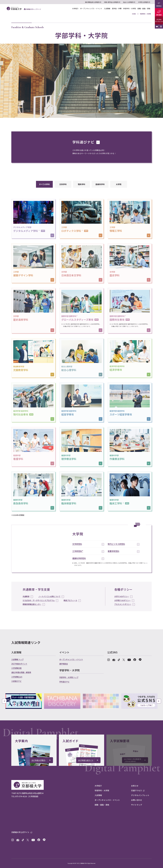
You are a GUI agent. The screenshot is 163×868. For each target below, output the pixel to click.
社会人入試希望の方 (129, 2)
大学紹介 (75, 9)
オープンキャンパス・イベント (91, 9)
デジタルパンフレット (159, 20)
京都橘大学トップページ (32, 9)
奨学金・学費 (117, 9)
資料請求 (159, 15)
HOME (134, 14)
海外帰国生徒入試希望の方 (93, 2)
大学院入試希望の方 (144, 2)
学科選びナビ (86, 142)
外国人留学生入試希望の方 (112, 2)
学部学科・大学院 (129, 9)
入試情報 (107, 9)
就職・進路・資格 (144, 9)
